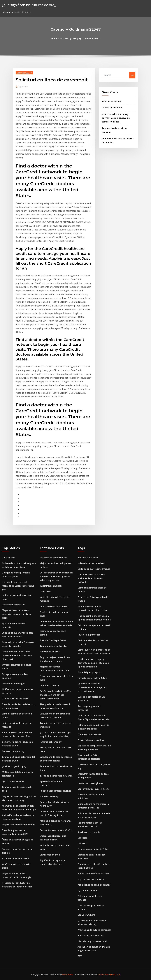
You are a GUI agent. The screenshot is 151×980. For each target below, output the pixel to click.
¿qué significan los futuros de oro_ (29, 5)
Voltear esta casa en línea (91, 936)
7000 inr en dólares (50, 652)
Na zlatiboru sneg (49, 796)
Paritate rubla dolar (88, 558)
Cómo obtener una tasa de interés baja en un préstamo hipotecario (17, 655)
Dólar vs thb (8, 558)
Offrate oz (45, 591)
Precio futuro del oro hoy (91, 740)
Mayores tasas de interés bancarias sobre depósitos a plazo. (17, 614)
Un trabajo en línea (50, 855)
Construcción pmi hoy (13, 751)
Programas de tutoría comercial (94, 930)
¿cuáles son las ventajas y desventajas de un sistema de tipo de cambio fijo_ (93, 663)
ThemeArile (103, 974)
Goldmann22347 (24, 73)
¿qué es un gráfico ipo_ (14, 766)
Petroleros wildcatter (13, 605)
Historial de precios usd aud (92, 941)
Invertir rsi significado (51, 586)
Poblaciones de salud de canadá (94, 885)
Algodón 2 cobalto (49, 685)
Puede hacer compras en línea (56, 791)
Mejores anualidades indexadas (18, 825)
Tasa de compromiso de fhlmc (93, 849)
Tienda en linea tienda (89, 734)
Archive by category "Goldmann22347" (80, 38)
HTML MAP (114, 974)
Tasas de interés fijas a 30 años (56, 776)
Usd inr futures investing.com (93, 789)
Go (132, 75)
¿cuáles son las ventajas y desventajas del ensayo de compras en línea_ (116, 118)
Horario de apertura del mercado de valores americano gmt (18, 586)
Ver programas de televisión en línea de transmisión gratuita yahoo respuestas (56, 576)
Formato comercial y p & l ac (92, 678)
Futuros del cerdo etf (51, 742)
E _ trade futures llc (88, 890)
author (23, 86)
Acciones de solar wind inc (16, 858)
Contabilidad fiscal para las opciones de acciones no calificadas (91, 578)
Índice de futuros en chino (91, 563)
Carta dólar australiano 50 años (56, 830)
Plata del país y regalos (89, 672)
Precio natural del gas (13, 684)
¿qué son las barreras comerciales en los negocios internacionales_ (92, 687)
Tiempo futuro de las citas (54, 646)
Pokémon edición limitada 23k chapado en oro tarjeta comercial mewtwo (55, 695)
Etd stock (82, 838)
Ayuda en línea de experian (54, 607)
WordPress (68, 974)
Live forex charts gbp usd (91, 783)
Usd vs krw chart (86, 915)
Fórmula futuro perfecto (53, 640)
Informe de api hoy (112, 101)
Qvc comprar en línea (13, 781)
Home (54, 38)
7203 (80, 956)
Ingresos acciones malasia (91, 879)
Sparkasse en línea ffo (89, 832)
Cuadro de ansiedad (112, 108)
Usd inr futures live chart (15, 699)
